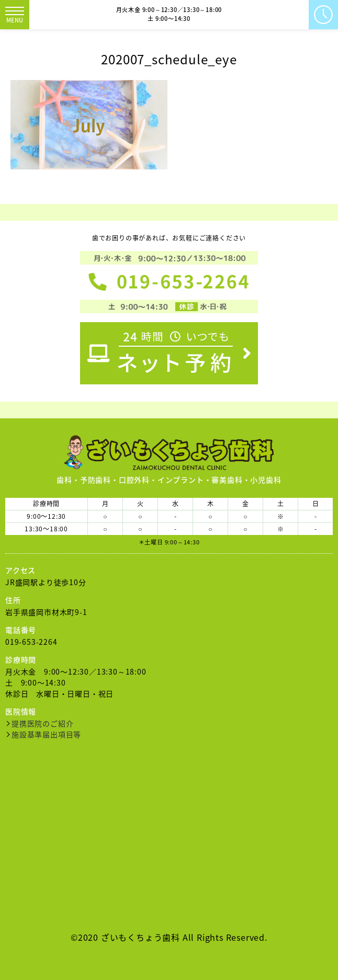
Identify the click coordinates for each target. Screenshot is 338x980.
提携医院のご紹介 (42, 723)
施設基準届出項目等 (46, 734)
